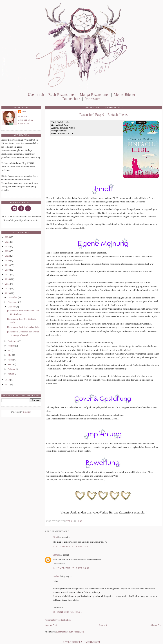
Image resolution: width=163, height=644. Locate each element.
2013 (8, 293)
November (13, 302)
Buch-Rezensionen (62, 95)
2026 (8, 237)
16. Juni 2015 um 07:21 (67, 612)
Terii (25, 112)
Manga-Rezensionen (95, 95)
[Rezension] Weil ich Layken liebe (23, 327)
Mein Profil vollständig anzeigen (26, 120)
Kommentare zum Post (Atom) (71, 632)
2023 (8, 251)
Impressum (92, 99)
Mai (10, 355)
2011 (8, 384)
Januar (11, 374)
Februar (12, 369)
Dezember (13, 297)
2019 (8, 265)
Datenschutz (71, 99)
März (11, 364)
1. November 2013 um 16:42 (71, 568)
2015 (8, 284)
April (11, 360)
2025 (8, 242)
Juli (10, 350)
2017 (8, 274)
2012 (8, 380)
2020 (8, 260)
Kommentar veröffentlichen (58, 620)
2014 (8, 288)
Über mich (36, 95)
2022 (8, 256)
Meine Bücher (125, 95)
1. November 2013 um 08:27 (71, 546)
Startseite (104, 625)
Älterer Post (156, 625)
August (11, 346)
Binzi (55, 537)
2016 (8, 279)
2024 (8, 246)
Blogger (27, 412)
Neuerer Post (51, 625)
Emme (56, 555)
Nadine (56, 576)
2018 (8, 270)
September (13, 341)
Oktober (12, 307)
